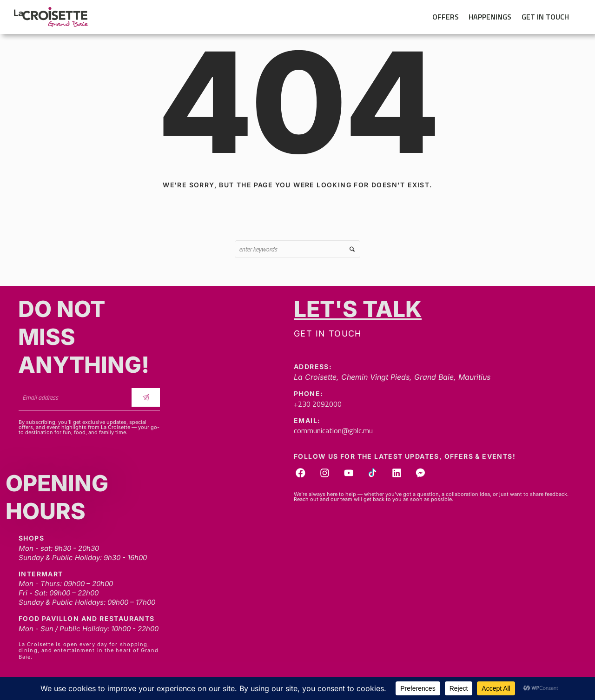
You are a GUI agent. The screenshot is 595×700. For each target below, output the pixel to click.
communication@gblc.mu (333, 430)
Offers (446, 17)
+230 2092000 (318, 404)
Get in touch (545, 17)
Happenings (490, 17)
